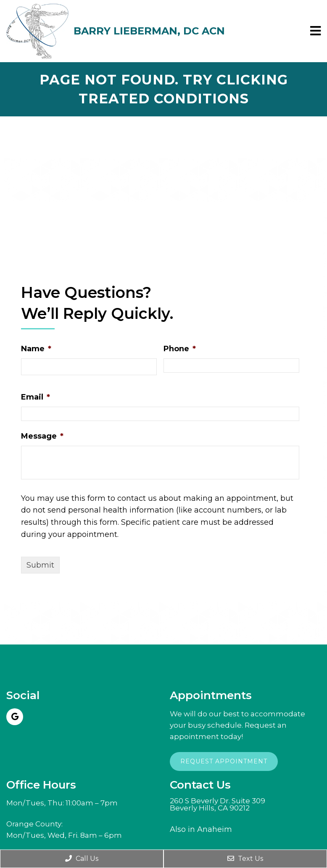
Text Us (245, 859)
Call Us (82, 859)
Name (36, 349)
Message (42, 436)
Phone (180, 349)
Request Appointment (224, 761)
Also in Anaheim (201, 829)
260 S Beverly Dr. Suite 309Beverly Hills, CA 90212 (218, 805)
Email (36, 397)
